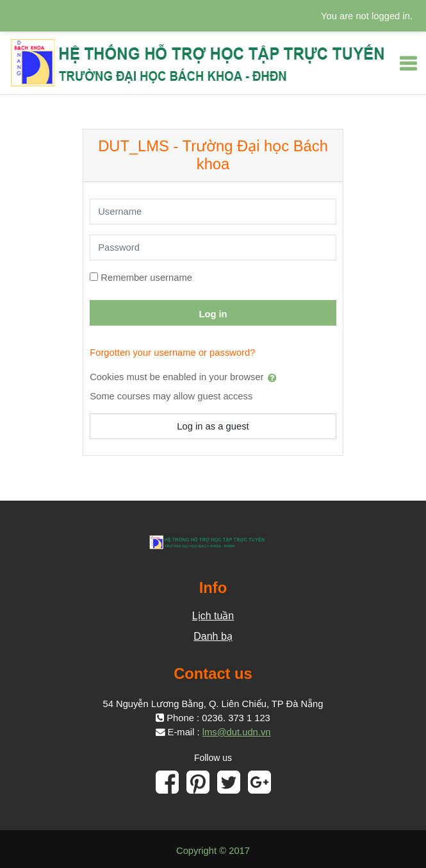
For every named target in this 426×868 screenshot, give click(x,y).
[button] (275, 378)
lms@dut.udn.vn (237, 732)
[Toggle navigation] (408, 63)
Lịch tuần (213, 616)
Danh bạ (213, 636)
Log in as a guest (213, 426)
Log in (213, 314)
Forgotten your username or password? (172, 353)
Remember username (146, 278)
